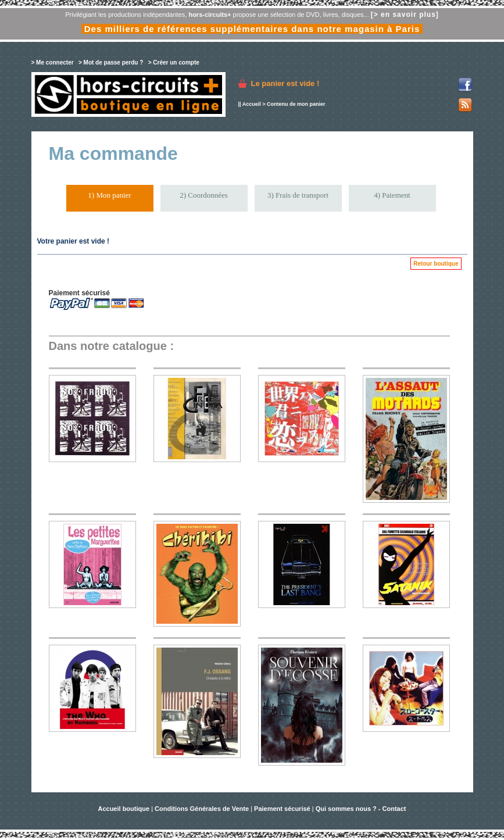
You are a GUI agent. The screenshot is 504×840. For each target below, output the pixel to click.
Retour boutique (436, 264)
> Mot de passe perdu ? (111, 62)
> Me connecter (53, 62)
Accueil (252, 104)
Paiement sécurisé (282, 809)
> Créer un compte (174, 62)
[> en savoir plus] (405, 15)
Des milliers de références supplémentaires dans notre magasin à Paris (252, 29)
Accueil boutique (124, 809)
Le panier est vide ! (285, 83)
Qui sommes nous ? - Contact (361, 809)
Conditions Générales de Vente (202, 809)
